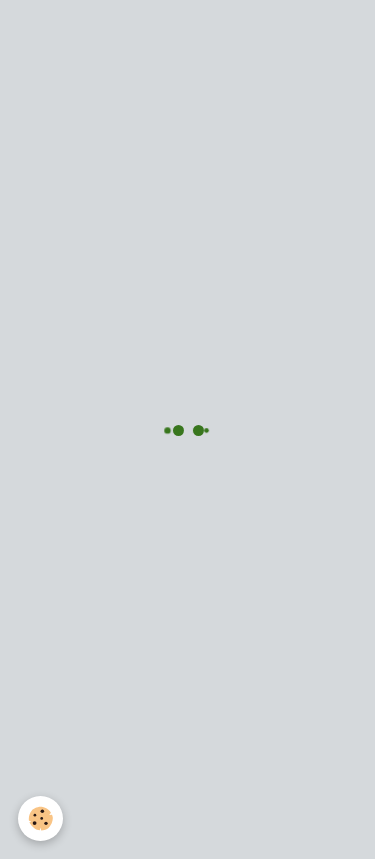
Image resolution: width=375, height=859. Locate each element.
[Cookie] (40, 818)
